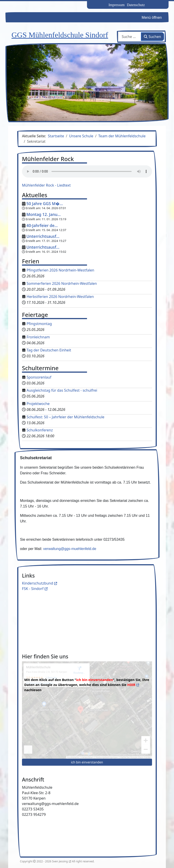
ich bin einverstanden (87, 762)
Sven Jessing (60, 861)
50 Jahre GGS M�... (45, 204)
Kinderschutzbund (37, 583)
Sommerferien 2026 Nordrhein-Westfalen (62, 283)
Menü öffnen (152, 18)
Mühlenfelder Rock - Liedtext (46, 185)
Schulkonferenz (40, 430)
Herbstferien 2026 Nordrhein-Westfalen (60, 297)
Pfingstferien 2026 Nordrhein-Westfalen (60, 270)
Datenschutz (136, 5)
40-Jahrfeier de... (42, 225)
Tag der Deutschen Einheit (49, 350)
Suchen (152, 37)
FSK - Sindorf (33, 589)
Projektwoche (38, 404)
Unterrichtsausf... (43, 236)
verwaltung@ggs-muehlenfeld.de (70, 549)
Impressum (117, 5)
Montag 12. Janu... (44, 214)
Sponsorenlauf (39, 377)
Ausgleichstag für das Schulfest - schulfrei (62, 390)
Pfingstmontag (39, 324)
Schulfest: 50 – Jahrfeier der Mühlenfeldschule (65, 417)
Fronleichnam (38, 337)
